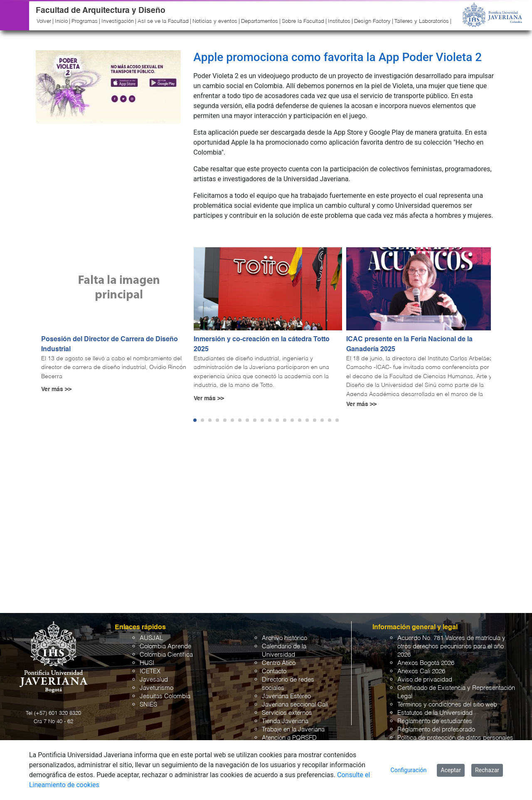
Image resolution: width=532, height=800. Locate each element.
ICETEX (150, 671)
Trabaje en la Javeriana (293, 730)
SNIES (148, 705)
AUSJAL (151, 638)
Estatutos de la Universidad (435, 713)
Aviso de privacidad (425, 680)
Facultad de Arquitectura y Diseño (101, 11)
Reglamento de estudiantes (435, 721)
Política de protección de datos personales (455, 738)
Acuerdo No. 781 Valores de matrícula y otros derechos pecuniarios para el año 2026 (451, 646)
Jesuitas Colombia (165, 696)
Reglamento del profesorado (436, 730)
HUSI (147, 663)
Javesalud (154, 680)
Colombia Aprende (165, 646)
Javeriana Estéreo (286, 696)
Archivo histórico (284, 638)
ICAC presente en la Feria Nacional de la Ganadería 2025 (409, 345)
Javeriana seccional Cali (295, 705)
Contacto (274, 671)
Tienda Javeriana (285, 721)
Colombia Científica (166, 655)
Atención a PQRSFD (289, 738)
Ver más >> (56, 389)
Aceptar (451, 770)
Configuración (409, 770)
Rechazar (487, 770)
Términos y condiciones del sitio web (447, 705)
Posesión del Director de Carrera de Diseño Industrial (110, 345)
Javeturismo (156, 688)
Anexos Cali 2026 (421, 671)
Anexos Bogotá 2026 (426, 663)
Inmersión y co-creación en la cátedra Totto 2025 (262, 345)
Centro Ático (279, 663)
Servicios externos (287, 713)
